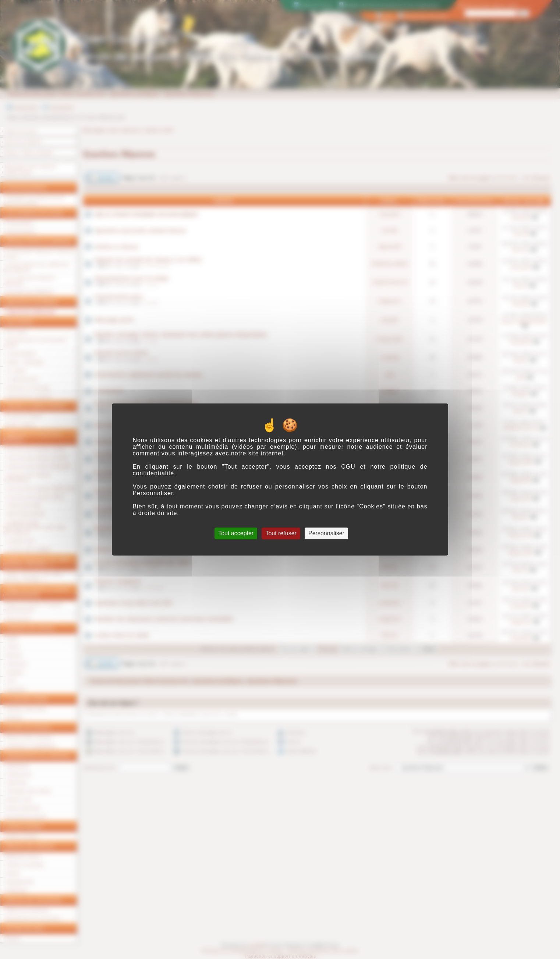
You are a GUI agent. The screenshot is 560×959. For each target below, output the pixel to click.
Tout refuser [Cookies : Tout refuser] (281, 533)
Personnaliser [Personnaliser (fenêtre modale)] (326, 533)
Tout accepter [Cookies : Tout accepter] (236, 533)
